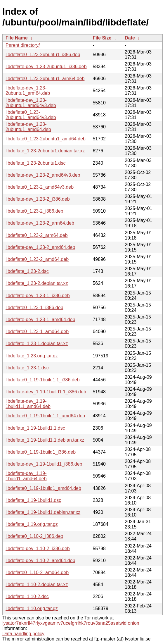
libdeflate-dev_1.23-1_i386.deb (38, 296)
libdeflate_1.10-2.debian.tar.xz (37, 584)
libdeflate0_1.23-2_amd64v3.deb (40, 187)
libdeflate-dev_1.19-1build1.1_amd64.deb (28, 404)
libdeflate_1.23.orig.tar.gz (32, 356)
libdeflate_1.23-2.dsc (27, 271)
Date (130, 38)
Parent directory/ (23, 45)
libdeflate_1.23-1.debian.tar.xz (37, 343)
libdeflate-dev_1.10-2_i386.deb (38, 549)
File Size (102, 38)
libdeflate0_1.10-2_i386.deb (34, 536)
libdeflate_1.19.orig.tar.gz (32, 524)
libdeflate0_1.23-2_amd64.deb (37, 259)
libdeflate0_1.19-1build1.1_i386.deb (43, 380)
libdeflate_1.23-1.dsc (27, 368)
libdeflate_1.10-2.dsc (27, 596)
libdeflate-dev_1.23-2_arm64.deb (40, 223)
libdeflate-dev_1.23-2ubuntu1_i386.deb (46, 67)
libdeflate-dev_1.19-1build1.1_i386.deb (46, 392)
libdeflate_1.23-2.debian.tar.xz (37, 283)
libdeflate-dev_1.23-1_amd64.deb (40, 320)
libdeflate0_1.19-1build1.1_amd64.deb (45, 416)
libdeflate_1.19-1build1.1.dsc (35, 428)
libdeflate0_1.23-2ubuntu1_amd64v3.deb (31, 115)
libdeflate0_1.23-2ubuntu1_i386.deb (43, 55)
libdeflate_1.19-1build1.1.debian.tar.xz (45, 440)
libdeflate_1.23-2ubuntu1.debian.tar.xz (45, 151)
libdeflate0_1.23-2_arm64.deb (37, 235)
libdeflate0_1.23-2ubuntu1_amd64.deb (46, 139)
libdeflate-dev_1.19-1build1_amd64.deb (26, 476)
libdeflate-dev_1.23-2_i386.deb (38, 199)
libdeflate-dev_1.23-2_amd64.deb (40, 247)
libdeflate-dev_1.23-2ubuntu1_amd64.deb (28, 127)
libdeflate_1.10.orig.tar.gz (32, 608)
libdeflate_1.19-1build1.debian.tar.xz (43, 512)
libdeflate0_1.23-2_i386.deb (34, 211)
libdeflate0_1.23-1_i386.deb (34, 308)
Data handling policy (23, 634)
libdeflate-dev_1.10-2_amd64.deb (40, 561)
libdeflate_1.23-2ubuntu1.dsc (36, 163)
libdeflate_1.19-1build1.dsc (33, 500)
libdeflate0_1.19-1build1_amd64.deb (43, 488)
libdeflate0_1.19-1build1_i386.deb (41, 452)
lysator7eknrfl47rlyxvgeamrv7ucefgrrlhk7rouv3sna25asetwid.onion (71, 623)
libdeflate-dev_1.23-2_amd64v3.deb (43, 175)
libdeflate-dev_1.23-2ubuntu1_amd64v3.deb (31, 103)
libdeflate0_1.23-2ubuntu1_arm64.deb (45, 79)
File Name (17, 38)
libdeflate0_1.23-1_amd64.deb (37, 332)
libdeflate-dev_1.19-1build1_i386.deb (44, 464)
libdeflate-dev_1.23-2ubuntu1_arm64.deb (28, 91)
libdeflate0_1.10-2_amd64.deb (37, 572)
